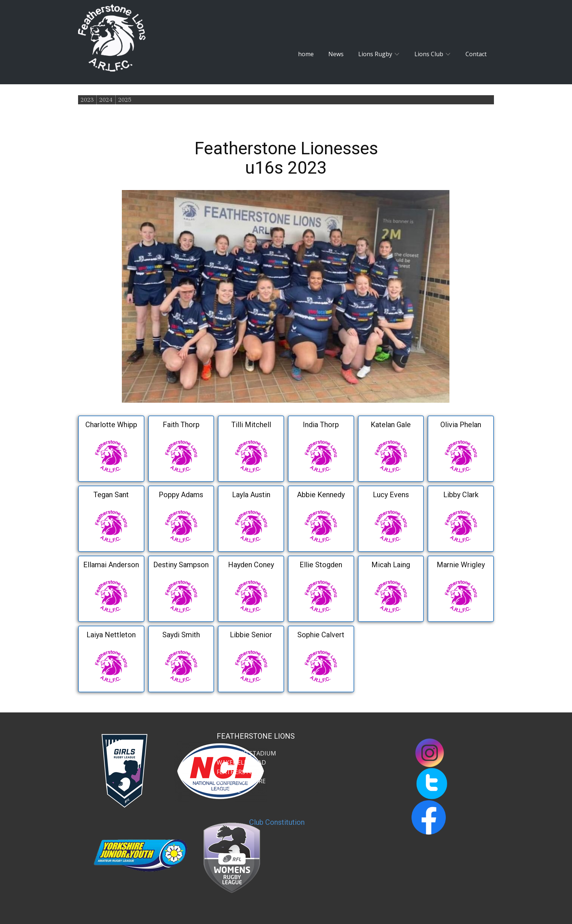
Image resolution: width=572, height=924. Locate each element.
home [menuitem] (306, 54)
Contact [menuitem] (476, 54)
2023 (87, 100)
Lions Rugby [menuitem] (375, 54)
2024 (106, 100)
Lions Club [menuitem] (429, 54)
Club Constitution (277, 822)
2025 (125, 100)
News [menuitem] (336, 54)
